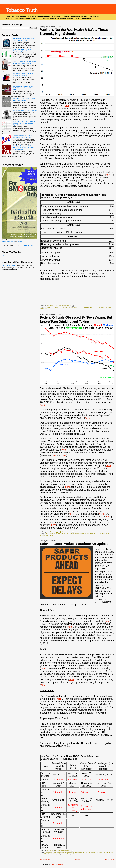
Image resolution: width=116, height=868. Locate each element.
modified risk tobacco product (100, 852)
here (67, 105)
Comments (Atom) (57, 864)
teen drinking (64, 307)
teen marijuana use (74, 307)
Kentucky (48, 307)
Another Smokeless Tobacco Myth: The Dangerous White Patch (24, 136)
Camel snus (48, 852)
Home (77, 860)
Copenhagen (57, 852)
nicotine (82, 534)
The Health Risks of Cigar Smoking (25, 111)
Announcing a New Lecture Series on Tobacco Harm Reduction (24, 62)
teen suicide (108, 307)
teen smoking (100, 307)
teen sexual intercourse (88, 307)
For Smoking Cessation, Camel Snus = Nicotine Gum (23, 39)
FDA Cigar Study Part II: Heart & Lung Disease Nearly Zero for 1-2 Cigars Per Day (24, 148)
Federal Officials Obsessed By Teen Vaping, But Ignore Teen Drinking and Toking (76, 319)
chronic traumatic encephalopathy (55, 534)
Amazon (31, 240)
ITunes (21, 242)
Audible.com (28, 245)
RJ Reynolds (56, 854)
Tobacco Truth (22, 10)
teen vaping (44, 309)
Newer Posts (45, 860)
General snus (82, 852)
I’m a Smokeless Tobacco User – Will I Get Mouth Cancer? (24, 99)
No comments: (66, 306)
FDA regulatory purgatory (69, 852)
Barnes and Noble (8, 242)
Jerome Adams (74, 534)
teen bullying (55, 307)
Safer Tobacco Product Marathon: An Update (74, 544)
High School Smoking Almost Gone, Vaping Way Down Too (23, 50)
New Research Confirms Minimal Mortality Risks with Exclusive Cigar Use (24, 123)
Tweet (4, 255)
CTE (67, 534)
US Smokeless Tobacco (78, 854)
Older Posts (110, 860)
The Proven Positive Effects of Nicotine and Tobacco (23, 74)
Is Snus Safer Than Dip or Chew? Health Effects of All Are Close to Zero (24, 88)
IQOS (88, 852)
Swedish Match (66, 854)
